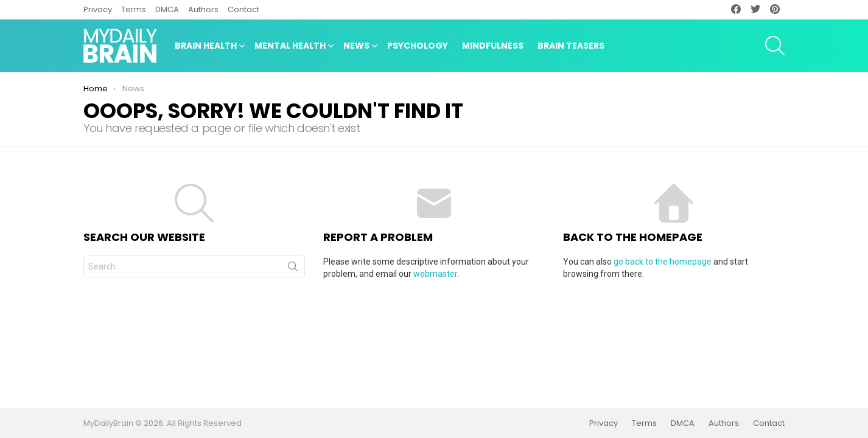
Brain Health (206, 47)
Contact (243, 9)
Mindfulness (493, 46)
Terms (134, 9)
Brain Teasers (571, 46)
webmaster (435, 274)
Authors (203, 9)
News (356, 47)
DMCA (167, 9)
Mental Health (290, 47)
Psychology (418, 46)
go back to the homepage (663, 262)
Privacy (98, 9)
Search (293, 269)
